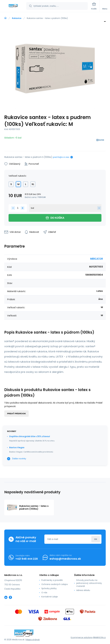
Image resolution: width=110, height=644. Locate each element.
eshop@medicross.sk (65, 559)
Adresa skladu (83, 590)
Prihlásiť (96, 539)
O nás (44, 593)
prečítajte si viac (61, 157)
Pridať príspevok (16, 414)
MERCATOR (97, 259)
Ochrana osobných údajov (55, 584)
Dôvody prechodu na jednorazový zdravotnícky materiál (89, 583)
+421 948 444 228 (27, 559)
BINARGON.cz (99, 637)
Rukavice (17, 18)
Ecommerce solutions (82, 637)
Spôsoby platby (49, 588)
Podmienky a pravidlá (52, 580)
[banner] (13, 6)
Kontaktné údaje (50, 597)
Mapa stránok (33, 640)
